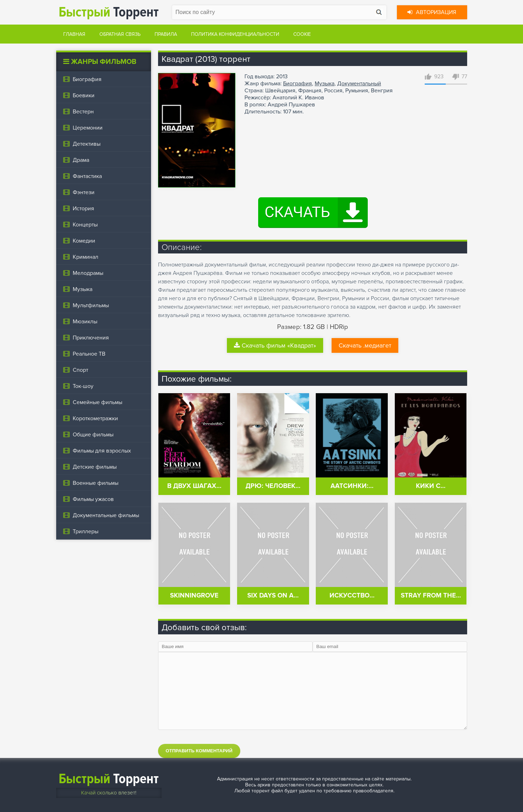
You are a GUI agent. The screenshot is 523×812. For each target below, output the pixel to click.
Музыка (325, 84)
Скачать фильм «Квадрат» (275, 345)
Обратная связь (120, 34)
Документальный (359, 84)
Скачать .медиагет (365, 345)
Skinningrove (194, 596)
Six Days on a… (273, 596)
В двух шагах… (194, 486)
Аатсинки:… (352, 486)
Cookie (302, 34)
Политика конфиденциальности (235, 34)
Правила (166, 34)
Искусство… (352, 596)
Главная (74, 34)
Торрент (109, 12)
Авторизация (432, 12)
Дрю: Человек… (273, 486)
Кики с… (431, 486)
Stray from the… (431, 596)
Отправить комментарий (199, 751)
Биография (298, 84)
